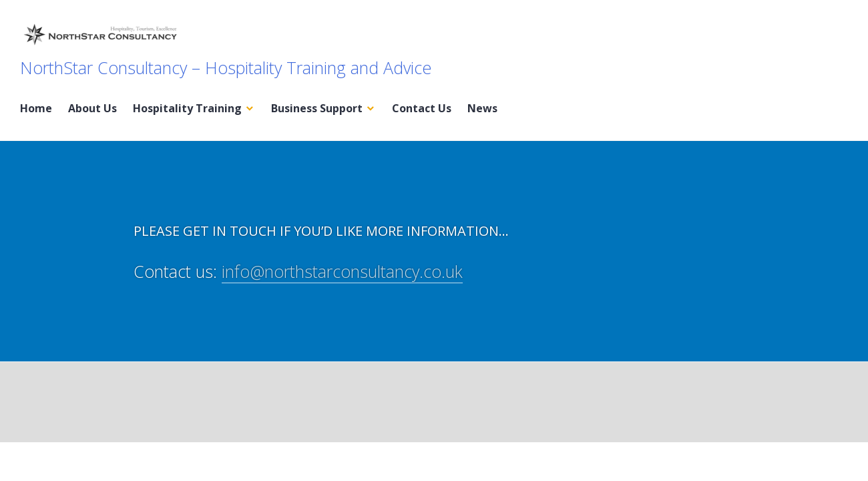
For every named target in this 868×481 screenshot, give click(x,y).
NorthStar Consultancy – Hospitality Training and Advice (226, 67)
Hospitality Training (187, 108)
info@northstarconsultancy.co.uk (342, 271)
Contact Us (422, 108)
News (482, 108)
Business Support (317, 108)
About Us (92, 108)
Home (36, 108)
